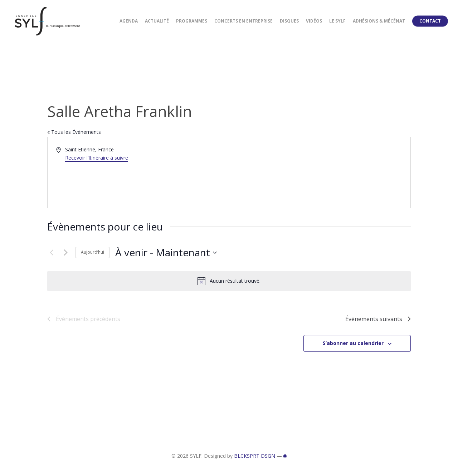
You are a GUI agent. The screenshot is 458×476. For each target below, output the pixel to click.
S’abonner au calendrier (353, 343)
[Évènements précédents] (52, 253)
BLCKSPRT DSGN (255, 456)
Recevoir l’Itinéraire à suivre (97, 158)
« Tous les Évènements (74, 132)
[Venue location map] (319, 173)
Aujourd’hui (92, 252)
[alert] (229, 281)
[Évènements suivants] (65, 253)
